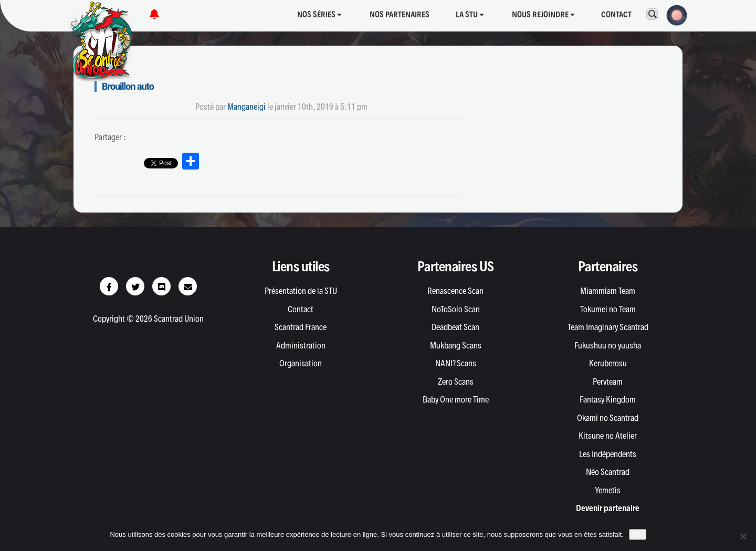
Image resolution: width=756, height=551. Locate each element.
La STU (470, 14)
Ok (638, 534)
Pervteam (608, 382)
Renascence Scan (455, 291)
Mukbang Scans (456, 345)
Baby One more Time (456, 399)
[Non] (743, 536)
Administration (301, 345)
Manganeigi (246, 107)
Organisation (301, 363)
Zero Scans (456, 382)
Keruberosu (608, 363)
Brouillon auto (128, 86)
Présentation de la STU (301, 291)
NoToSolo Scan (456, 309)
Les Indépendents (608, 454)
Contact (616, 14)
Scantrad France (301, 327)
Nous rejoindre (543, 14)
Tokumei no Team (608, 309)
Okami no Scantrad (608, 418)
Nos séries (319, 14)
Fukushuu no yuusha (608, 345)
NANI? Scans (456, 363)
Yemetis (608, 490)
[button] (674, 14)
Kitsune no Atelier (608, 436)
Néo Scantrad (608, 472)
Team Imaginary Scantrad (608, 327)
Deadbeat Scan (455, 327)
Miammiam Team (608, 291)
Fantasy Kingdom (608, 399)
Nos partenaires (400, 14)
